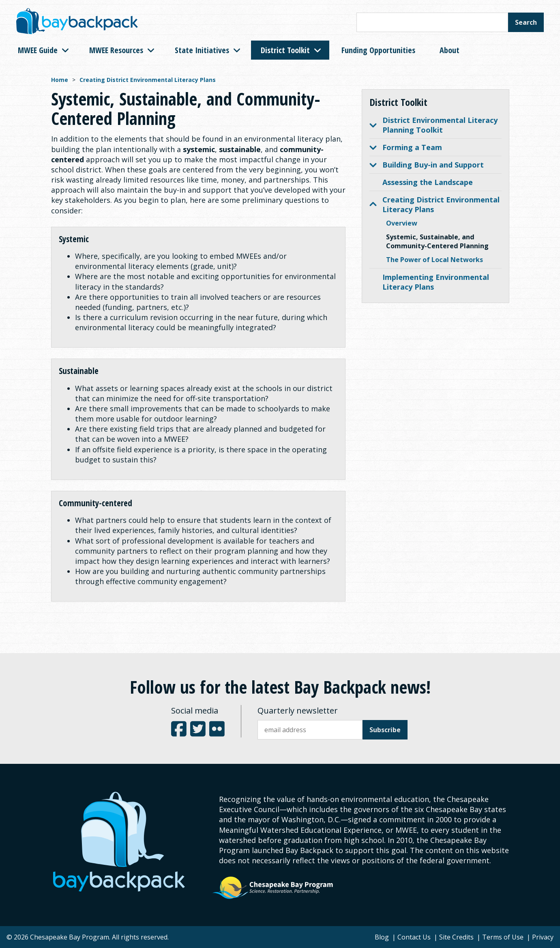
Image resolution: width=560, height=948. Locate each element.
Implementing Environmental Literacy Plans (436, 282)
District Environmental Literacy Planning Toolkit (433, 125)
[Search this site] (432, 22)
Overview (402, 223)
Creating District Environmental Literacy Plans (148, 80)
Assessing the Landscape (428, 182)
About (450, 50)
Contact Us (414, 937)
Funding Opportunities (378, 50)
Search (526, 22)
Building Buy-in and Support (427, 165)
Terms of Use (503, 937)
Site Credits (456, 937)
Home (60, 80)
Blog (382, 937)
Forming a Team (406, 147)
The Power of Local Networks (434, 260)
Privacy (543, 937)
